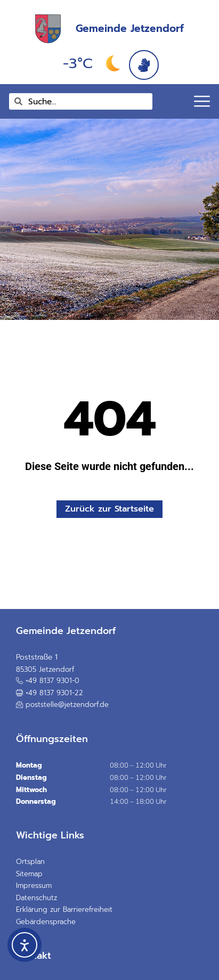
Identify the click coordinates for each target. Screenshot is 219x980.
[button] (50, 693)
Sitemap (29, 874)
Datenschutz (36, 898)
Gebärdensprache (46, 922)
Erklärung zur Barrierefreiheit (64, 909)
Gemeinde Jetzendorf (130, 28)
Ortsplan (30, 862)
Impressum (34, 886)
